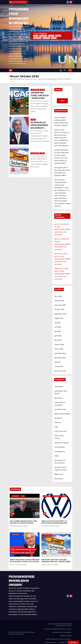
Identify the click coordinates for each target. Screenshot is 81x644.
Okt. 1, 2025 (37, 157)
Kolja (56, 427)
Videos (42, 90)
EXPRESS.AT (58, 418)
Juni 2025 (58, 327)
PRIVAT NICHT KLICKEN (59, 437)
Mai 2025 (57, 331)
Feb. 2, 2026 (16, 562)
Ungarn (36, 36)
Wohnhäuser (59, 479)
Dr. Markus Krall (60, 409)
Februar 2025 (59, 345)
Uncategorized (60, 452)
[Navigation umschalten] (61, 70)
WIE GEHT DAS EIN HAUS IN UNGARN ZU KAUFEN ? (58, 627)
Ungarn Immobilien (51, 640)
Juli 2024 (57, 362)
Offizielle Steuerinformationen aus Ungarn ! (59, 637)
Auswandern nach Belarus (61, 392)
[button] (65, 70)
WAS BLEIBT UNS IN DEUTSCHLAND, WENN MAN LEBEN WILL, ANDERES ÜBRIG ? (56, 559)
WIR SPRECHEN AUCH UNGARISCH (62, 630)
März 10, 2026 (48, 525)
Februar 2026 (59, 301)
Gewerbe (58, 423)
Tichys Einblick (59, 447)
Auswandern (43, 36)
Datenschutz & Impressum (60, 404)
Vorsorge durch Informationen (60, 462)
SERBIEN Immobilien (66, 633)
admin (45, 101)
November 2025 (60, 305)
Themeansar (20, 632)
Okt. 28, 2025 (37, 131)
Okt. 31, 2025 (37, 101)
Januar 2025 (59, 349)
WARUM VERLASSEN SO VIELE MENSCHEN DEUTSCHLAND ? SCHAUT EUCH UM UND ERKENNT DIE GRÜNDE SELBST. (25, 559)
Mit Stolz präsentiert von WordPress (19, 630)
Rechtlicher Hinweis (61, 443)
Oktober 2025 (59, 309)
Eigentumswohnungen (62, 414)
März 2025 (58, 340)
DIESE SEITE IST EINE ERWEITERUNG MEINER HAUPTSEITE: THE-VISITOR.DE (62, 229)
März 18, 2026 (16, 525)
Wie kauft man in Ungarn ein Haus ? (61, 469)
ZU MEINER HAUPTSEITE (65, 640)
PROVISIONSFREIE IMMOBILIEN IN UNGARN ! (22, 578)
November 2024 (60, 358)
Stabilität (58, 36)
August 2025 (59, 318)
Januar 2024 (59, 367)
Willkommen (59, 474)
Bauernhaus (46, 38)
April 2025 (58, 336)
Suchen (58, 90)
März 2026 (58, 296)
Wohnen (54, 38)
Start (12, 79)
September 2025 (60, 314)
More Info (58, 254)
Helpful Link (58, 269)
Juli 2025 (57, 323)
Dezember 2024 (60, 353)
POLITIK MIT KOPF (61, 431)
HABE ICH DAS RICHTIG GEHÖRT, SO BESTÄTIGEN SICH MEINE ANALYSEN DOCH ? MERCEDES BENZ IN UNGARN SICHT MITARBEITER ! (62, 138)
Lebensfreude (37, 38)
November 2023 (60, 371)
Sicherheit (51, 36)
